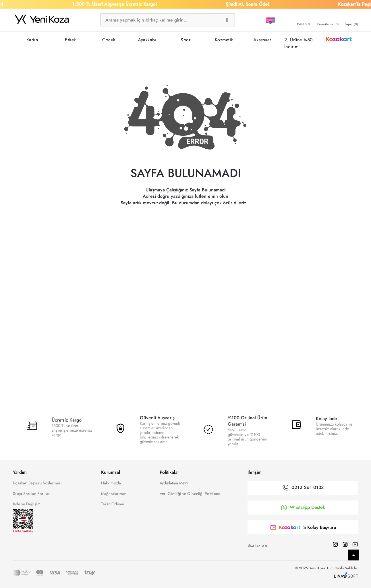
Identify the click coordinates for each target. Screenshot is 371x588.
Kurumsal (111, 472)
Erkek (70, 40)
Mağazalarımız (113, 494)
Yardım (20, 472)
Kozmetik (224, 40)
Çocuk (109, 40)
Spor (185, 40)
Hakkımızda (111, 483)
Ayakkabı (147, 40)
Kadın (32, 40)
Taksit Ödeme (113, 504)
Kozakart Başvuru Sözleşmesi (37, 483)
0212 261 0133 (308, 488)
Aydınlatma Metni (174, 483)
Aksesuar (262, 40)
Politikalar (169, 472)
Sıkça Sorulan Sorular (31, 494)
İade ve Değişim (27, 504)
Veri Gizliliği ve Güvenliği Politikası (190, 494)
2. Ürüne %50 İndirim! (299, 43)
